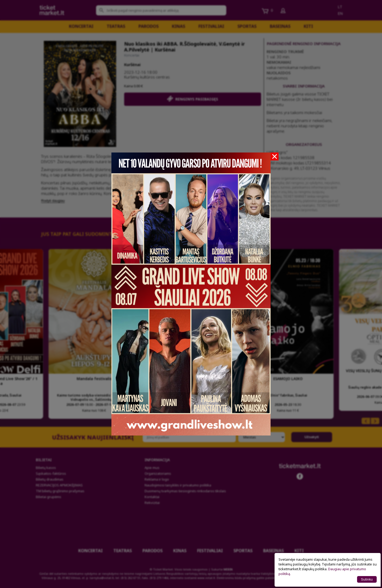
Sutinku (367, 579)
